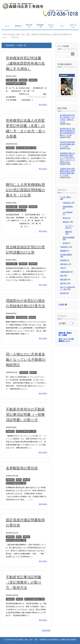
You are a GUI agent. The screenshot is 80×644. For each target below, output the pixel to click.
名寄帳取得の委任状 (22, 468)
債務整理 (63, 251)
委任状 (19, 480)
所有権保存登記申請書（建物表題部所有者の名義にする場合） (25, 63)
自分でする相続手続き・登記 (16, 84)
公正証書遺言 (68, 212)
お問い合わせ (73, 26)
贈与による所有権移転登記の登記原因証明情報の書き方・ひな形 (25, 190)
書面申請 (69, 232)
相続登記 (32, 317)
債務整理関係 (68, 207)
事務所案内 (29, 26)
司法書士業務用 (22, 317)
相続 (62, 276)
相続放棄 (26, 480)
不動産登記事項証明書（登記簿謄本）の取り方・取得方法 (24, 582)
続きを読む (43, 105)
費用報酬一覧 (40, 26)
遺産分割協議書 (69, 237)
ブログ (62, 26)
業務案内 (18, 26)
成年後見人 (64, 264)
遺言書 (65, 243)
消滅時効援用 (65, 272)
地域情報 (63, 260)
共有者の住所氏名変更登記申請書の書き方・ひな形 (67, 144)
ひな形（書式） (12, 80)
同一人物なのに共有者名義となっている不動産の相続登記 (26, 359)
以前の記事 (46, 630)
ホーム (7, 26)
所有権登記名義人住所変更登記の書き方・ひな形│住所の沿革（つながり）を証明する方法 (67, 158)
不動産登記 (23, 80)
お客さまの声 (51, 26)
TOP (37, 34)
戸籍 (62, 268)
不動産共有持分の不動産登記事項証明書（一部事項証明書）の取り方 (25, 415)
